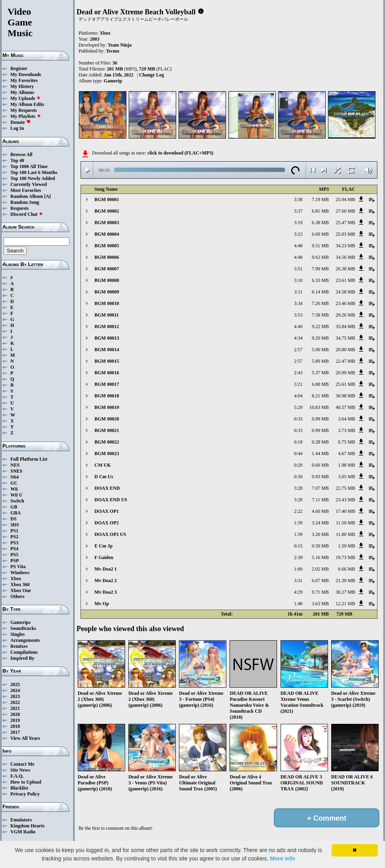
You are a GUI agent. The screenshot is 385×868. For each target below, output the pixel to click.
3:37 (298, 211)
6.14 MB (320, 292)
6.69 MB (320, 234)
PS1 (14, 531)
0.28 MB (320, 442)
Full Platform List (29, 459)
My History (22, 86)
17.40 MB (345, 511)
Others (17, 596)
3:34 (298, 303)
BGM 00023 (107, 454)
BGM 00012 (107, 326)
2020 (15, 714)
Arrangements (25, 640)
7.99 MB (320, 269)
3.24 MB (320, 523)
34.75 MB (345, 338)
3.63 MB (320, 604)
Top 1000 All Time (29, 166)
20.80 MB (345, 350)
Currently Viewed (28, 184)
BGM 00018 (107, 396)
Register (19, 68)
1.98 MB (347, 465)
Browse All (21, 154)
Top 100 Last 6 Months (34, 172)
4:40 (298, 326)
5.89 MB (320, 361)
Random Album (27, 196)
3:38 (298, 199)
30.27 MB (345, 592)
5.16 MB (320, 557)
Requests (20, 208)
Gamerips (21, 622)
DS (13, 519)
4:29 (298, 592)
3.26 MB (320, 534)
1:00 (298, 569)
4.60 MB (320, 511)
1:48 (298, 604)
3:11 (298, 292)
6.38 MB (320, 223)
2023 (15, 696)
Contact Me (22, 764)
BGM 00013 (107, 338)
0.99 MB (320, 419)
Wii (14, 489)
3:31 (298, 581)
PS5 (14, 555)
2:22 (298, 511)
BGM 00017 (107, 384)
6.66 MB (347, 569)
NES (15, 465)
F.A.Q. (17, 776)
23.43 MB (345, 500)
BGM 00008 (107, 280)
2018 (15, 726)
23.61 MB (345, 280)
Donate (21, 122)
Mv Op (102, 604)
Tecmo (113, 51)
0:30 (298, 477)
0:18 (298, 442)
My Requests (24, 110)
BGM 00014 (107, 350)
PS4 (14, 549)
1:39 (298, 523)
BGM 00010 (107, 303)
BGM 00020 (107, 419)
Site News (20, 770)
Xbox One (21, 590)
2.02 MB (320, 569)
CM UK (103, 465)
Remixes (19, 646)
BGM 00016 (107, 373)
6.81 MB (320, 211)
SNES (16, 471)
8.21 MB (320, 396)
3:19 (298, 223)
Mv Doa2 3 (106, 592)
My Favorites (24, 80)
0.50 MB (320, 546)
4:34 (298, 338)
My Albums (22, 92)
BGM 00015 (107, 361)
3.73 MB (347, 430)
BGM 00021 (107, 430)
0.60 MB (320, 465)
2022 (15, 702)
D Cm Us (104, 477)
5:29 (298, 407)
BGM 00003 (107, 223)
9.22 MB (320, 326)
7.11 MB (320, 500)
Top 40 (17, 160)
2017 (15, 732)
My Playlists (26, 116)
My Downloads (26, 74)
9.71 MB (320, 592)
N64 (15, 477)
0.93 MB (320, 477)
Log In (17, 128)
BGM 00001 (107, 199)
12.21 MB (345, 604)
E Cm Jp (103, 546)
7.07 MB (320, 488)
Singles (18, 634)
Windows (20, 573)
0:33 (298, 419)
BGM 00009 (107, 292)
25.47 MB (345, 223)
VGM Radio (23, 832)
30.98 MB (345, 396)
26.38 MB (345, 269)
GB (14, 507)
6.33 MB (320, 280)
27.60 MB (345, 211)
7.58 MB (320, 315)
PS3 (14, 543)
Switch (17, 501)
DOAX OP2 (107, 523)
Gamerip (113, 81)
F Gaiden (104, 557)
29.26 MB (345, 315)
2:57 (298, 350)
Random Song (25, 202)
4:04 (298, 396)
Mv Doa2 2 (106, 581)
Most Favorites (26, 190)
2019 (15, 720)
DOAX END (107, 488)
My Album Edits (27, 104)
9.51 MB (320, 246)
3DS (15, 525)
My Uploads (26, 98)
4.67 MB (347, 454)
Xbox (16, 579)
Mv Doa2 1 (106, 569)
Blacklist (19, 788)
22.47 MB (345, 361)
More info (282, 858)
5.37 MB (320, 373)
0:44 (298, 454)
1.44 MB (320, 454)
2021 (15, 708)
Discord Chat (27, 214)
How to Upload (26, 782)
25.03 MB (345, 234)
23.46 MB (345, 303)
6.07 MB (320, 581)
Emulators (21, 820)
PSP (15, 561)
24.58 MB (345, 292)
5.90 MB (320, 350)
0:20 (298, 465)
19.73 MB (345, 557)
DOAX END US (111, 500)
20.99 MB (345, 373)
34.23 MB (345, 246)
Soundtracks (23, 628)
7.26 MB (320, 303)
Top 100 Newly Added (33, 178)
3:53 (298, 315)
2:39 (298, 557)
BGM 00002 (107, 211)
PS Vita (18, 567)
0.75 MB (347, 442)
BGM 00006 (107, 257)
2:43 (298, 373)
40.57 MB (345, 407)
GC (14, 483)
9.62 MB (320, 257)
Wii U (16, 495)
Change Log (151, 75)
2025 (15, 684)
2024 (15, 690)
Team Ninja (120, 45)
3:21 (298, 384)
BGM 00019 (107, 407)
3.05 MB (347, 477)
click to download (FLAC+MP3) (180, 153)
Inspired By (22, 658)
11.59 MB (346, 523)
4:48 (298, 246)
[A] (48, 196)
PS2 (14, 537)
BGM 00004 (107, 234)
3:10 (298, 280)
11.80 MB (346, 534)
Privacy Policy (25, 794)
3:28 (298, 488)
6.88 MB (320, 384)
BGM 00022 (107, 442)
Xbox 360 (20, 585)
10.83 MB (319, 407)
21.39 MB (345, 581)
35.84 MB (345, 326)
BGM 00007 (107, 269)
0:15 (298, 546)
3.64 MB (347, 419)
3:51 (298, 269)
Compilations (24, 652)
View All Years (25, 738)
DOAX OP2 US (110, 534)
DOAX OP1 (107, 511)
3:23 (298, 234)
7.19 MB (320, 199)
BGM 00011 (107, 315)
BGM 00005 (107, 246)
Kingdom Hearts (27, 826)
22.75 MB (345, 488)
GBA (16, 513)
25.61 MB (345, 384)
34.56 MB (345, 257)
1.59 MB (347, 546)
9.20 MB (320, 338)
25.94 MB (345, 199)
